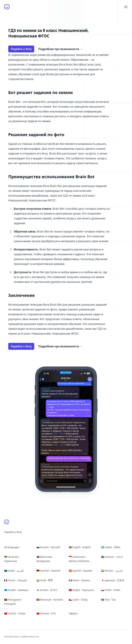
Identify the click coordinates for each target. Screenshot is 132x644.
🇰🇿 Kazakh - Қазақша (16, 590)
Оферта (73, 613)
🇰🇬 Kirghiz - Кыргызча (81, 590)
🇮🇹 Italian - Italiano (79, 580)
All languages (12, 547)
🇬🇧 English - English (80, 547)
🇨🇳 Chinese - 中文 (46, 613)
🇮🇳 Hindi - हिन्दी (45, 580)
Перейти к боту (21, 49)
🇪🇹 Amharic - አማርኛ (112, 557)
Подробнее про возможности (60, 49)
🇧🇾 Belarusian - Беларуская (45, 559)
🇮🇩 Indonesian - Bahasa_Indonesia (79, 559)
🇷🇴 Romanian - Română (50, 600)
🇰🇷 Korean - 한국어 (47, 590)
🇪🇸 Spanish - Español (80, 571)
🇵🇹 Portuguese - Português (13, 602)
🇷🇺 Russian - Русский (48, 547)
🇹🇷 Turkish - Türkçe (15, 613)
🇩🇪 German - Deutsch (48, 571)
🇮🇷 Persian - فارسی (112, 571)
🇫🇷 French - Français (15, 580)
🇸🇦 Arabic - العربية (14, 571)
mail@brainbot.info (30, 637)
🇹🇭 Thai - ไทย (108, 600)
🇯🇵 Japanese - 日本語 (113, 580)
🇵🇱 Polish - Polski (111, 590)
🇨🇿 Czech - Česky (78, 600)
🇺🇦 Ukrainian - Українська (12, 559)
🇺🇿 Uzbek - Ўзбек (111, 547)
